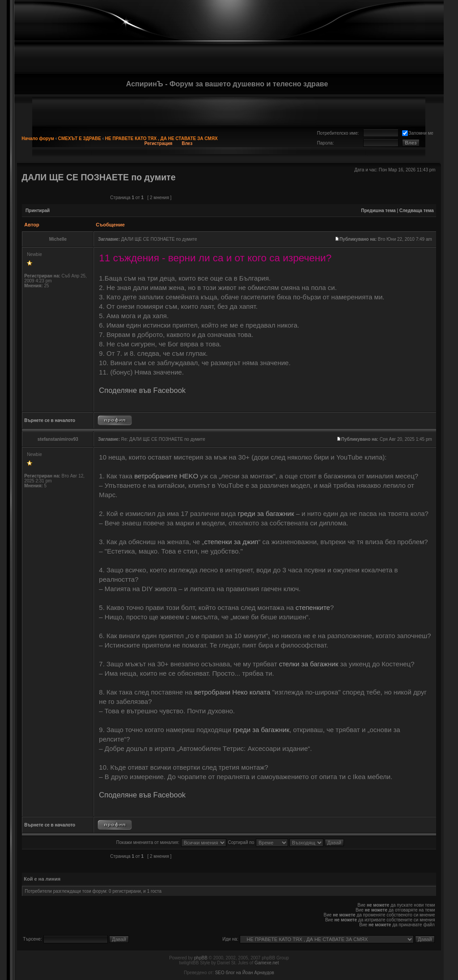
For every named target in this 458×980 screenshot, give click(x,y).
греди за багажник (266, 513)
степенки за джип (231, 542)
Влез (187, 143)
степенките (313, 607)
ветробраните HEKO (166, 476)
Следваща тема (417, 211)
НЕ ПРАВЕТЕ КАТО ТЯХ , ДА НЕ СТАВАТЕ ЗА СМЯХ (161, 138)
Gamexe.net (267, 963)
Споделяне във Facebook (142, 390)
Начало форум (38, 138)
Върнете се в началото (50, 420)
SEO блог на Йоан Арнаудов (245, 973)
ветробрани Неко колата (232, 692)
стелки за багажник (309, 664)
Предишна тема (378, 211)
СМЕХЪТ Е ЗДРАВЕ (80, 138)
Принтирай (38, 211)
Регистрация (159, 143)
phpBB (201, 958)
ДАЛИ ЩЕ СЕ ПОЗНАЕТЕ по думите (98, 177)
